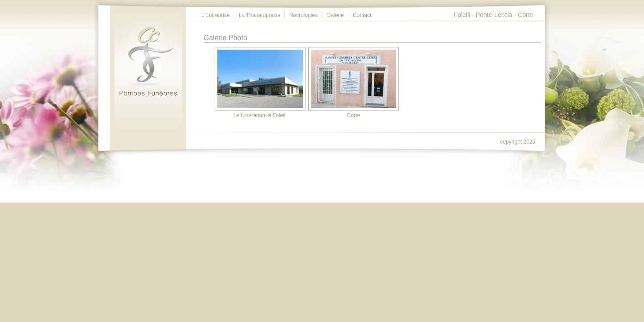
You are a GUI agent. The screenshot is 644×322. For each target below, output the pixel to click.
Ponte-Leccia (494, 15)
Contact (362, 15)
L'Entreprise (216, 15)
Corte (525, 15)
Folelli (462, 15)
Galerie (335, 15)
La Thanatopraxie (260, 15)
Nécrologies (303, 15)
